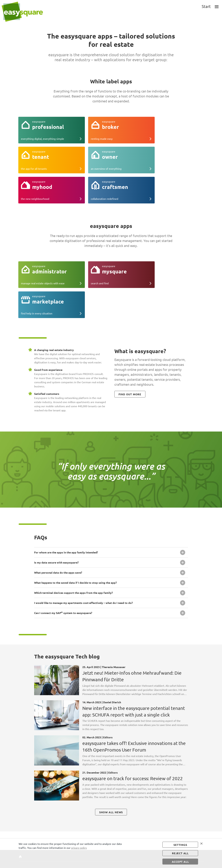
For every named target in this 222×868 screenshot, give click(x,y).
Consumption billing (107, 829)
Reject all (180, 853)
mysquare (75, 822)
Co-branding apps (105, 819)
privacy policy (79, 847)
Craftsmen (50, 836)
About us (23, 822)
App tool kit (102, 822)
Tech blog (24, 826)
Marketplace (77, 826)
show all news (111, 754)
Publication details (132, 819)
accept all (180, 862)
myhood (49, 833)
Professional (51, 819)
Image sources (130, 826)
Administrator (78, 819)
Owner (48, 829)
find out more (130, 336)
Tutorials (23, 829)
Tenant (48, 826)
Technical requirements (26, 834)
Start (21, 819)
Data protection (130, 822)
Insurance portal (105, 826)
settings (180, 844)
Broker (48, 822)
